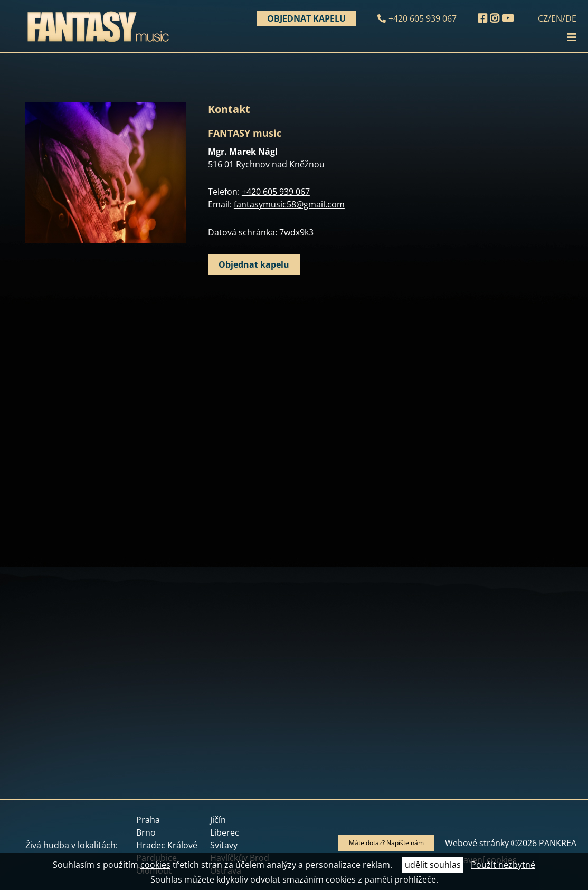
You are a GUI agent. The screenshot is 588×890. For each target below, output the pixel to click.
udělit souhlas (433, 865)
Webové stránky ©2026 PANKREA (511, 843)
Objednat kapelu (306, 18)
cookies (155, 865)
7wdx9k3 (296, 232)
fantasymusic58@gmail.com (289, 204)
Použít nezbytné (503, 865)
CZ (543, 18)
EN (557, 18)
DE (571, 18)
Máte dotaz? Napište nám (386, 843)
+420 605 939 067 (423, 18)
